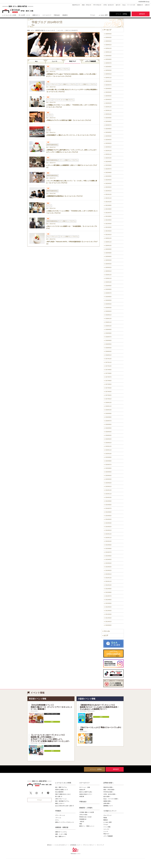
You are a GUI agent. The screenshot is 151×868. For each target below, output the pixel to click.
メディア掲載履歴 (91, 61)
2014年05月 (108, 516)
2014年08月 (108, 505)
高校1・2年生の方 (87, 5)
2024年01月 (108, 103)
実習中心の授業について (62, 790)
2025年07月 (108, 63)
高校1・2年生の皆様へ (109, 790)
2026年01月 (108, 45)
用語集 (105, 818)
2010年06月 (108, 625)
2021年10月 (108, 202)
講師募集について (108, 806)
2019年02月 (108, 311)
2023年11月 (108, 110)
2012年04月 (108, 607)
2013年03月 (108, 567)
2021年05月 (108, 220)
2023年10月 (108, 114)
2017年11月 (108, 362)
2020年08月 (108, 253)
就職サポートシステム (61, 832)
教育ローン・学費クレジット (87, 826)
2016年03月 (108, 435)
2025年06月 (108, 67)
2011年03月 (108, 614)
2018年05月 (108, 344)
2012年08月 (108, 592)
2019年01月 (108, 315)
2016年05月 (108, 428)
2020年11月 (108, 242)
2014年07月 (108, 508)
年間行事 (82, 797)
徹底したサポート (60, 803)
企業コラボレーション (61, 799)
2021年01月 (108, 235)
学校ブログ (73, 61)
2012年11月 (108, 581)
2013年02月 (108, 570)
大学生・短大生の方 (109, 5)
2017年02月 (108, 395)
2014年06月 (108, 512)
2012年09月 (108, 589)
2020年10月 (108, 246)
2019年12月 (108, 275)
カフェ (57, 820)
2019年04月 (108, 304)
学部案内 (58, 811)
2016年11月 (108, 406)
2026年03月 (108, 37)
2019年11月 (108, 278)
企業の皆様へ (107, 803)
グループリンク (107, 815)
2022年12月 (108, 151)
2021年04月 (108, 224)
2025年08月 (108, 59)
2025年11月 (108, 52)
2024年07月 (108, 85)
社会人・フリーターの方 (129, 5)
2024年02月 (108, 100)
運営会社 (49, 845)
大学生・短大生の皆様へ (110, 794)
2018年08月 (108, 333)
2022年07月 (108, 169)
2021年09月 (108, 205)
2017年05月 (108, 384)
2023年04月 (108, 136)
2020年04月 (108, 260)
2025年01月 (108, 74)
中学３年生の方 (97, 5)
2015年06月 (108, 468)
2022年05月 (108, 176)
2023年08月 (108, 121)
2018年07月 (108, 337)
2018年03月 (108, 351)
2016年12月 (108, 403)
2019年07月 (108, 293)
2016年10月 (108, 410)
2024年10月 (108, 81)
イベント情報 (107, 827)
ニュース (55, 61)
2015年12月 (108, 446)
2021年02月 (108, 231)
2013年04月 (108, 563)
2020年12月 (108, 238)
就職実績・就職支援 (62, 827)
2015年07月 (108, 465)
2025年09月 (108, 56)
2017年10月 (108, 366)
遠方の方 (118, 5)
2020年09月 (108, 249)
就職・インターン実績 (61, 834)
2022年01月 (108, 191)
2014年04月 (108, 519)
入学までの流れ (83, 815)
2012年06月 (108, 600)
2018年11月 (108, 322)
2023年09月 (108, 118)
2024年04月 (108, 92)
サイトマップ (100, 845)
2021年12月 (108, 194)
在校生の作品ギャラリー (86, 794)
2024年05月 (108, 89)
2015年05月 (108, 472)
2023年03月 (108, 140)
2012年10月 (108, 585)
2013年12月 (108, 534)
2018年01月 (108, 355)
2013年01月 (108, 574)
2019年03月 (108, 308)
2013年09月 (108, 545)
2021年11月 (108, 198)
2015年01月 (108, 487)
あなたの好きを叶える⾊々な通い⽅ (65, 806)
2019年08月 (108, 289)
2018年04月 (108, 348)
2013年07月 (108, 552)
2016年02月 (108, 439)
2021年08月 (108, 209)
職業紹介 (106, 820)
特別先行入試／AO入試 (85, 817)
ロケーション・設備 (85, 787)
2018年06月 (108, 340)
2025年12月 (108, 48)
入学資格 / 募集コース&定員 (87, 812)
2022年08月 (108, 165)
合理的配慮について (75, 845)
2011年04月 (108, 611)
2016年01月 (108, 443)
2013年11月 (108, 538)
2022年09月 (108, 162)
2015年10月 (108, 454)
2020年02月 (108, 267)
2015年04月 (108, 476)
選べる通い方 (59, 797)
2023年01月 (108, 147)
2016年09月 (108, 413)
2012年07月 (108, 596)
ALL (36, 61)
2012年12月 (108, 578)
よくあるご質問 (103, 15)
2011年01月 (108, 622)
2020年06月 (108, 257)
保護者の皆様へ (107, 801)
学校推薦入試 (83, 819)
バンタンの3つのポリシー (61, 845)
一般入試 (82, 822)
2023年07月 (108, 125)
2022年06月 (108, 173)
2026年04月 (108, 34)
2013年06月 (108, 556)
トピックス (106, 829)
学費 (81, 824)
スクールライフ (84, 783)
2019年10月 (108, 282)
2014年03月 (108, 523)
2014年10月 (108, 497)
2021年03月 (108, 227)
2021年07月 (108, 213)
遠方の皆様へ (107, 797)
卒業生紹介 (83, 802)
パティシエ (58, 818)
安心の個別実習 (59, 792)
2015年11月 (108, 450)
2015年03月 (108, 479)
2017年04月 (108, 388)
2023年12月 (108, 107)
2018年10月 (108, 326)
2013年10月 (108, 541)
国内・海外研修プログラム (62, 801)
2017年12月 (108, 359)
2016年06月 (108, 424)
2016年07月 (108, 421)
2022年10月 (108, 158)
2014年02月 (108, 527)
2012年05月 (108, 603)
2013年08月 (108, 549)
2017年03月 (108, 392)
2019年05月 (108, 300)
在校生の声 (82, 790)
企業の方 (147, 5)
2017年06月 (108, 381)
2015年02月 (108, 483)
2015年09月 (108, 457)
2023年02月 (108, 143)
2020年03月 (108, 264)
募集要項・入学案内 (86, 808)
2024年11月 (108, 78)
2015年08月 (108, 461)
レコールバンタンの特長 (63, 783)
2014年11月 (108, 494)
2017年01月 (108, 399)
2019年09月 (108, 286)
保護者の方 (140, 5)
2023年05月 (108, 132)
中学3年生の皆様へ (108, 792)
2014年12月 (108, 490)
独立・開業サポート (60, 836)
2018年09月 (108, 330)
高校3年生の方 (76, 5)
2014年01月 (108, 530)
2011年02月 (108, 618)
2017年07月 (108, 377)
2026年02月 (108, 41)
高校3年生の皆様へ (108, 787)
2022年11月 (108, 154)
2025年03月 (108, 70)
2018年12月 (108, 319)
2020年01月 (108, 271)
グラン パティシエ (60, 815)
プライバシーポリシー (89, 845)
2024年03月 (108, 96)
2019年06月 (108, 297)
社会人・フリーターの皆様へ (111, 799)
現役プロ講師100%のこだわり (63, 794)
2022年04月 (108, 180)
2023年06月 (108, 129)
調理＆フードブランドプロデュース (65, 822)
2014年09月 (108, 501)
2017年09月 (108, 370)
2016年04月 (108, 432)
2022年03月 (108, 183)
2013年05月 (108, 560)
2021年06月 (108, 216)
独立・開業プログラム (61, 787)
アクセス (93, 15)
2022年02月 (108, 187)
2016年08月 (108, 417)
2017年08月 (108, 373)
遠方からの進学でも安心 (86, 792)
